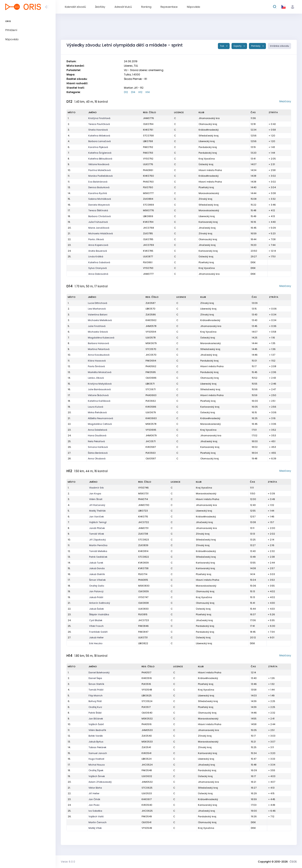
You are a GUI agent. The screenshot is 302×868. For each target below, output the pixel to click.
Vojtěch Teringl (98, 522)
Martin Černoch (98, 822)
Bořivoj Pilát (95, 701)
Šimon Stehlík (96, 684)
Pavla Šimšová (96, 366)
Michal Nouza (97, 765)
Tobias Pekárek (97, 747)
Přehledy (256, 46)
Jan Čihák (94, 799)
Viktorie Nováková (99, 164)
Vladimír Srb (96, 488)
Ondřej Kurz (95, 707)
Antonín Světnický (100, 603)
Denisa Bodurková (99, 187)
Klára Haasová (97, 361)
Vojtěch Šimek (97, 776)
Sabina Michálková (100, 199)
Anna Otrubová (97, 459)
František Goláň (98, 632)
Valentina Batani (98, 315)
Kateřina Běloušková (100, 159)
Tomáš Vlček (97, 534)
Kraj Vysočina (207, 159)
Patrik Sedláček (98, 557)
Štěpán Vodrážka (99, 614)
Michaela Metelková (100, 320)
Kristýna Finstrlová (99, 118)
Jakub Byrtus (96, 742)
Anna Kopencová (98, 245)
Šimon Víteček (97, 580)
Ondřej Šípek (96, 770)
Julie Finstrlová (97, 326)
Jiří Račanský (97, 505)
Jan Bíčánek (96, 719)
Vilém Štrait (96, 499)
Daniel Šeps (95, 678)
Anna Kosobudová (99, 355)
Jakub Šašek (96, 609)
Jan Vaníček (96, 517)
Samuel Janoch (98, 753)
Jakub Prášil (96, 597)
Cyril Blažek (96, 620)
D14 (133, 92)
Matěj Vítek (95, 828)
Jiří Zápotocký (98, 540)
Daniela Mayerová (99, 205)
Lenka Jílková (96, 378)
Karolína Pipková (98, 147)
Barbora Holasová (98, 343)
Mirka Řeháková (97, 412)
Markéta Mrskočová (100, 372)
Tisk (222, 46)
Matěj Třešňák (97, 511)
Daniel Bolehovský (99, 672)
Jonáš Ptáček (97, 528)
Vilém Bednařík (97, 730)
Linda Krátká (96, 257)
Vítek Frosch (96, 626)
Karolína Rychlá (98, 193)
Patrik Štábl (95, 713)
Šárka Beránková (98, 453)
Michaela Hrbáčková (101, 233)
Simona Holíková (98, 447)
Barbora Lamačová (100, 141)
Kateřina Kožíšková (99, 401)
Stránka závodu (279, 46)
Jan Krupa (95, 494)
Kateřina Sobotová (99, 262)
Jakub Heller (96, 637)
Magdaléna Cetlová (100, 424)
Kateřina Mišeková (99, 136)
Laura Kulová (96, 407)
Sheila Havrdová (98, 130)
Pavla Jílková (96, 239)
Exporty (238, 46)
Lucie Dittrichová (98, 303)
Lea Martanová (97, 309)
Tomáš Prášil (96, 690)
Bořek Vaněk (96, 736)
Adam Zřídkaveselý (100, 782)
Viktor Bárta (95, 788)
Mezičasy (285, 101)
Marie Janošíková (99, 228)
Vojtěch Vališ (96, 816)
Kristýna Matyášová (100, 384)
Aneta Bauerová (98, 251)
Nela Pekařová (96, 441)
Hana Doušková (97, 435)
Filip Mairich (96, 696)
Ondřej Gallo (97, 586)
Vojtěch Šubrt (96, 724)
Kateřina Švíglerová (100, 153)
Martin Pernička (98, 545)
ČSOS (293, 862)
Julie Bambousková (99, 389)
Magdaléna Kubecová (101, 338)
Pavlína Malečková (100, 170)
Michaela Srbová (98, 332)
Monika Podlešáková (100, 176)
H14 (148, 92)
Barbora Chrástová (100, 216)
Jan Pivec (94, 805)
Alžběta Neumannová (100, 418)
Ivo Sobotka (95, 811)
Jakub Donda (97, 568)
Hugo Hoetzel (96, 759)
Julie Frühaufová (98, 222)
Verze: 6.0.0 (68, 862)
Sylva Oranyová (98, 268)
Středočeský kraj (209, 136)
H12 (140, 92)
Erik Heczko (96, 643)
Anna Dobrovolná (98, 274)
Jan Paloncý (96, 591)
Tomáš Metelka (98, 551)
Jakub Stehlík (97, 574)
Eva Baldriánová (98, 182)
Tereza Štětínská (98, 210)
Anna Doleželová (98, 430)
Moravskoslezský (209, 193)
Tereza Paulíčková (99, 124)
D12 (126, 92)
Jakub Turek (96, 563)
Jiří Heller (94, 793)
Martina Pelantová (99, 349)
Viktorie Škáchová (98, 395)
